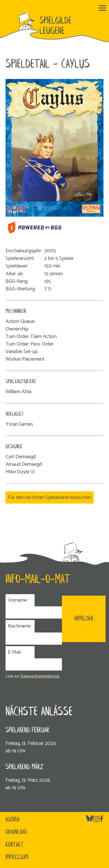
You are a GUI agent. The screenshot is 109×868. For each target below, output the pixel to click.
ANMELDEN (84, 619)
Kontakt (15, 845)
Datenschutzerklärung (40, 676)
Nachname (19, 626)
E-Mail (14, 652)
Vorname (17, 600)
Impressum (17, 858)
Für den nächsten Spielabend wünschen (50, 497)
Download (16, 832)
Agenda (12, 820)
